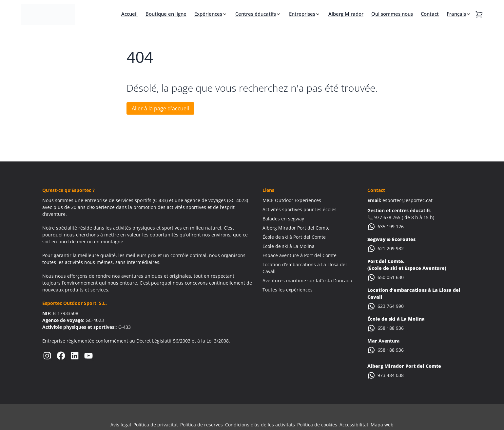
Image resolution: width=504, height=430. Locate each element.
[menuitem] (459, 14)
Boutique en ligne (166, 14)
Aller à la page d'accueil (160, 108)
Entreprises (302, 14)
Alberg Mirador (346, 14)
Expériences (208, 14)
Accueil (129, 14)
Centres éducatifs (256, 14)
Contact (430, 14)
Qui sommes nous (392, 14)
